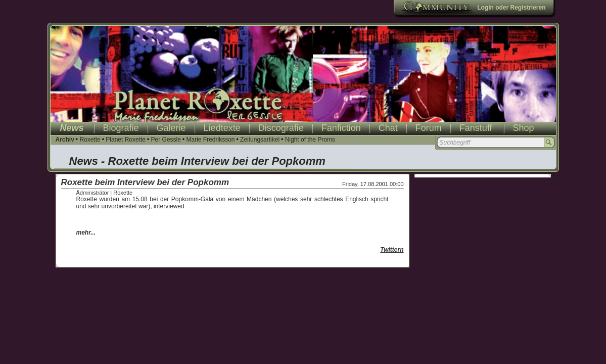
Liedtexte (222, 128)
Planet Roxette (126, 140)
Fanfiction (341, 128)
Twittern (392, 250)
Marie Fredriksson (210, 140)
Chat (388, 128)
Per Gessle (166, 140)
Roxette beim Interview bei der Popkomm (145, 182)
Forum (429, 128)
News (72, 128)
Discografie (281, 128)
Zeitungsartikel (260, 140)
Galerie (171, 128)
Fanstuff (476, 128)
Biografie (121, 128)
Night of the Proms (310, 140)
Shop (524, 128)
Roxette (90, 140)
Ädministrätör (93, 193)
